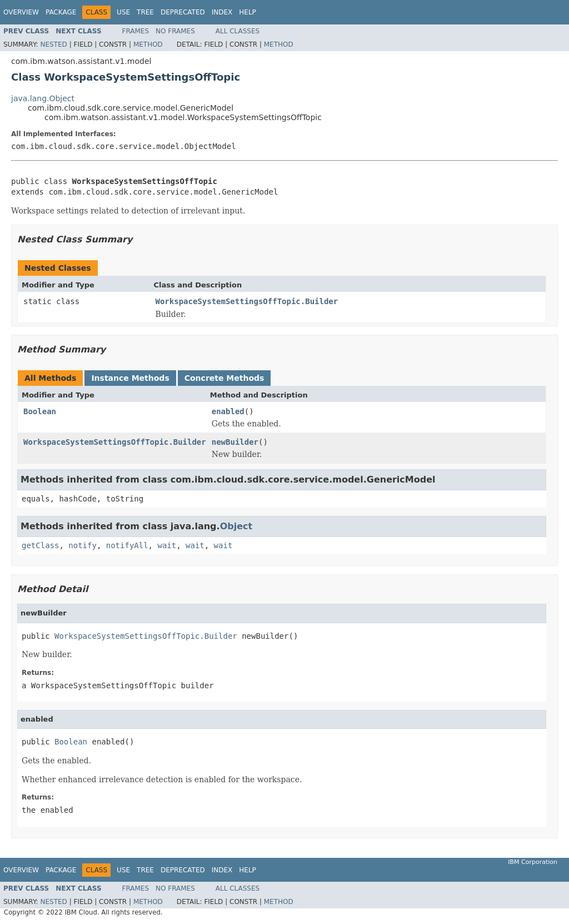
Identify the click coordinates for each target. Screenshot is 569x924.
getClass (40, 545)
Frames (136, 31)
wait (167, 545)
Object (236, 526)
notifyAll (127, 545)
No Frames (175, 31)
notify (83, 545)
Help (248, 12)
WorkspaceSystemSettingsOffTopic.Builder (247, 301)
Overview (21, 12)
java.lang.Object (43, 98)
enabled (228, 411)
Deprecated (183, 12)
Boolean (40, 411)
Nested (53, 44)
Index (222, 12)
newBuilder (235, 442)
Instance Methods (130, 378)
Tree (145, 12)
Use (123, 12)
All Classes (238, 31)
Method (148, 44)
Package (61, 12)
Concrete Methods (224, 378)
